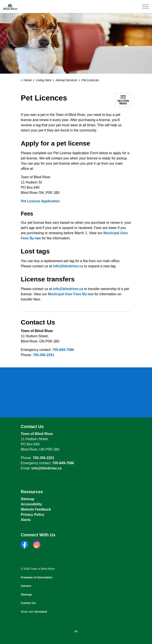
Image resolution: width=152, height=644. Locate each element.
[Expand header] (146, 6)
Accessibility (31, 504)
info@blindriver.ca (68, 266)
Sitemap (27, 499)
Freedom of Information (37, 577)
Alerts (26, 520)
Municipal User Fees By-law (71, 294)
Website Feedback (36, 509)
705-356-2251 (44, 355)
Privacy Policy (33, 515)
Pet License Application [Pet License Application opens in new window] (40, 201)
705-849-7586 (63, 350)
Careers (26, 586)
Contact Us (28, 603)
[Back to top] (76, 632)
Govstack (41, 612)
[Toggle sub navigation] (123, 100)
